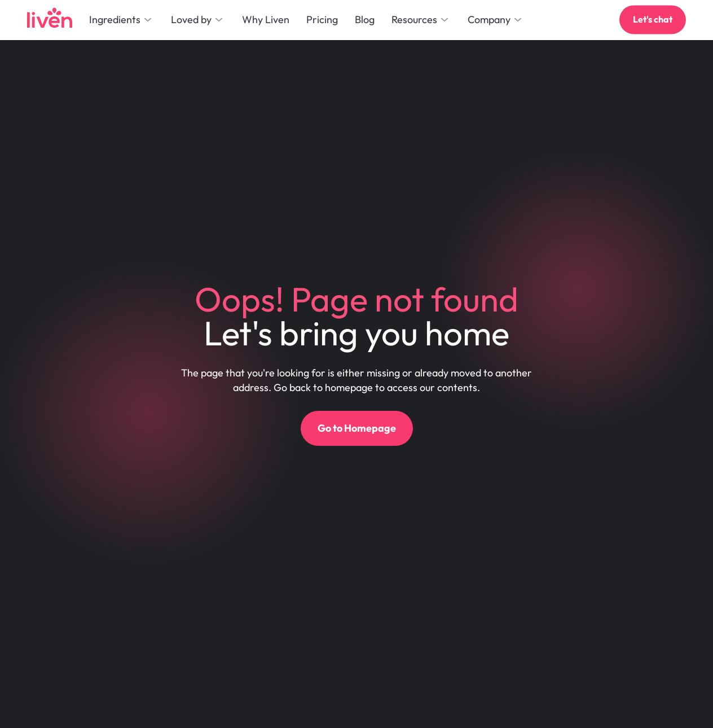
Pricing (322, 19)
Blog (365, 19)
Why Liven (266, 19)
